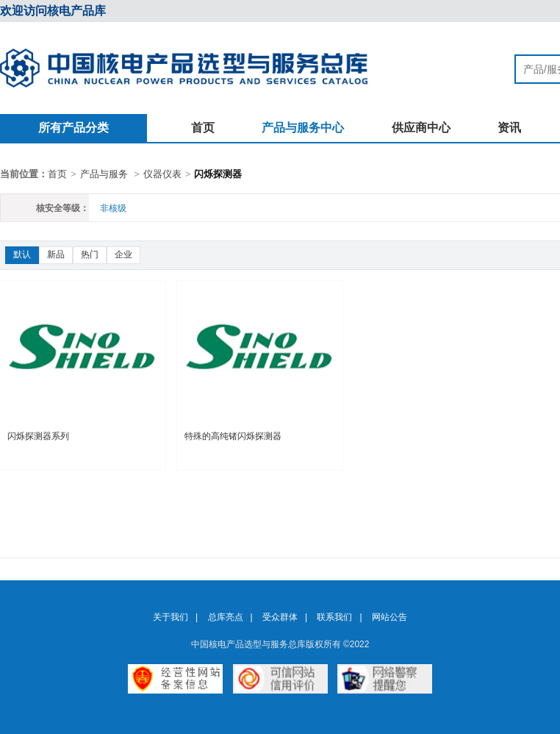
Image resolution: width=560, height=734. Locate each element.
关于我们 (170, 617)
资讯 (509, 128)
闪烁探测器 (218, 174)
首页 (203, 128)
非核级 (113, 208)
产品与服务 (104, 174)
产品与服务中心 (303, 128)
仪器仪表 (162, 174)
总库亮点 (226, 617)
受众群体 (280, 617)
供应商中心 (421, 128)
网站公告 (390, 617)
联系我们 (334, 617)
